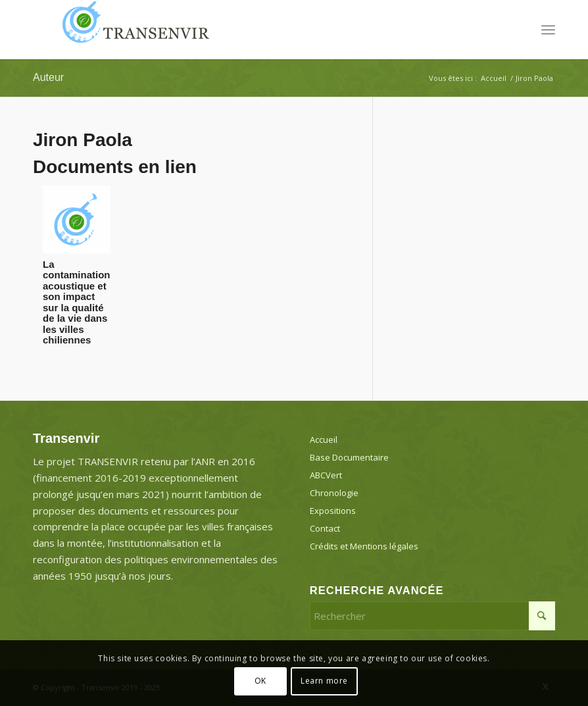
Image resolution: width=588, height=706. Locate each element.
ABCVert (326, 475)
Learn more (324, 681)
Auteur (48, 77)
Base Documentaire (349, 457)
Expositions (333, 511)
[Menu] (548, 30)
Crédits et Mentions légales (364, 546)
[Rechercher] (432, 616)
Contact (325, 528)
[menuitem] (548, 30)
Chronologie (334, 493)
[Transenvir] (132, 30)
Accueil (324, 440)
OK (260, 681)
